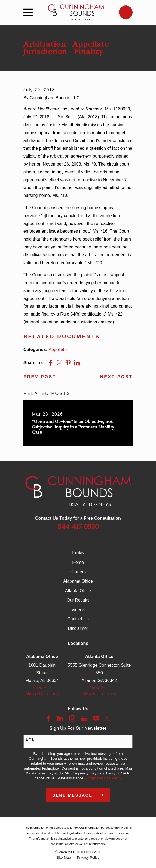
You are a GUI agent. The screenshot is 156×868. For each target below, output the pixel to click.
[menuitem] (64, 858)
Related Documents (62, 336)
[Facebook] (48, 718)
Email (31, 739)
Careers (78, 572)
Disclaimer (78, 628)
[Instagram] (72, 718)
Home (78, 562)
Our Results (78, 600)
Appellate (58, 349)
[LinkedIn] (60, 718)
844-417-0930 (78, 527)
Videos (78, 610)
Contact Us (78, 619)
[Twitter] (108, 718)
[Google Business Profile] (84, 718)
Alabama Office (78, 581)
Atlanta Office (78, 591)
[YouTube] (96, 718)
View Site (42, 688)
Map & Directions (42, 694)
